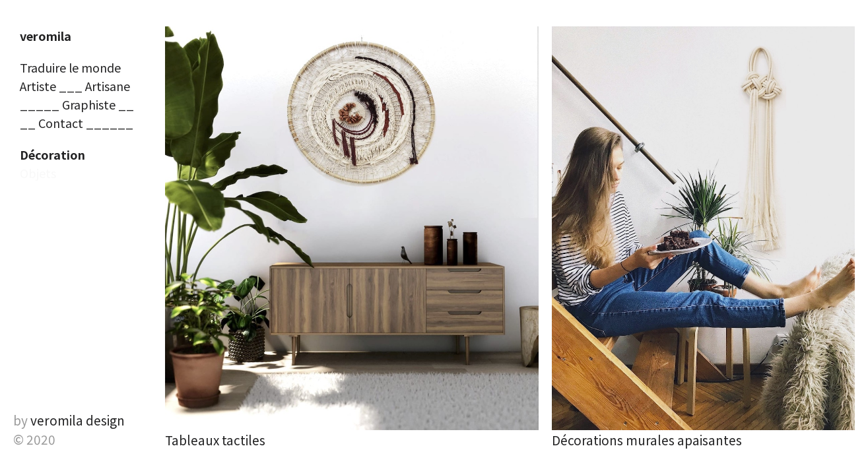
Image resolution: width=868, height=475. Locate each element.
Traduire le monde (70, 67)
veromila (46, 36)
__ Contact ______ (77, 123)
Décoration (52, 154)
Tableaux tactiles (215, 440)
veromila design (78, 420)
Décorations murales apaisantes (647, 440)
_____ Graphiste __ (77, 104)
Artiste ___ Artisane (75, 86)
